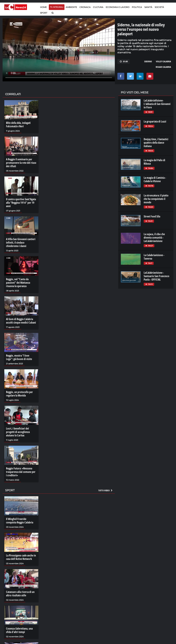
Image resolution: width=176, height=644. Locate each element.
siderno (148, 61)
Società (159, 7)
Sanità (148, 7)
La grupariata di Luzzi (155, 121)
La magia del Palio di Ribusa (154, 162)
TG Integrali (57, 7)
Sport (44, 13)
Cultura (98, 7)
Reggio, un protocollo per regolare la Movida (19, 394)
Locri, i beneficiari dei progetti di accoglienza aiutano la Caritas (18, 432)
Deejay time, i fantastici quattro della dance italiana (156, 143)
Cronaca (85, 7)
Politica (137, 7)
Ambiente (71, 7)
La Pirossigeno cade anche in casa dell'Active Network (21, 557)
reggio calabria (163, 67)
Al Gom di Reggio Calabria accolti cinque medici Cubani (21, 321)
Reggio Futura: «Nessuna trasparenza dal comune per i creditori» (21, 472)
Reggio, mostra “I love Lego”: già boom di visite (19, 357)
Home (43, 7)
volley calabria (163, 61)
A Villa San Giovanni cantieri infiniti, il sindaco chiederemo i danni (21, 243)
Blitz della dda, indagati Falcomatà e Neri (18, 125)
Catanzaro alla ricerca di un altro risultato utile (20, 594)
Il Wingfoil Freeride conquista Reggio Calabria (20, 521)
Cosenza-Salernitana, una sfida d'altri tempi (19, 630)
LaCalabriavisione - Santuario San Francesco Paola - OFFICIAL (156, 276)
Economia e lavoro (118, 7)
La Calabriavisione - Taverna (154, 257)
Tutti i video (106, 490)
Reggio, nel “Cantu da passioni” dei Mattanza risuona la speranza (18, 283)
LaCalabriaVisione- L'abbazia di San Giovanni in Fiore (157, 104)
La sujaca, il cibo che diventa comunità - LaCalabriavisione (154, 238)
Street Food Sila (152, 216)
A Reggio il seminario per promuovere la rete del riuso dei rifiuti (21, 163)
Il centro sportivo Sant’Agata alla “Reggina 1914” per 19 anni (21, 203)
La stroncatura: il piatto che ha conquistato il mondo (156, 199)
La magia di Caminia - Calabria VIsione (155, 179)
